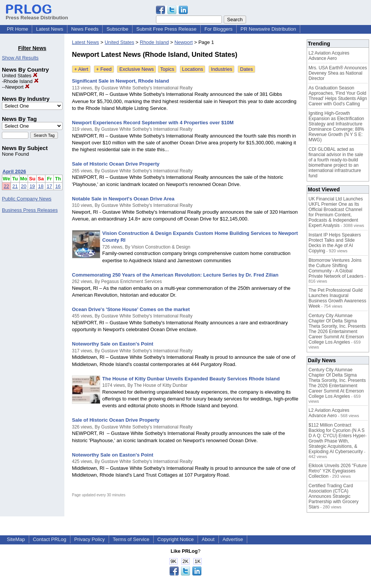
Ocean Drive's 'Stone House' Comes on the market (131, 309)
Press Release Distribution (37, 15)
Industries (221, 69)
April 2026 (14, 171)
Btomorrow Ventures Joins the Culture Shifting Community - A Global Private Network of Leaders (336, 268)
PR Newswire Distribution (268, 29)
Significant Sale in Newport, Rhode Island (120, 81)
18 (41, 186)
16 (58, 186)
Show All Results (20, 58)
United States (20, 76)
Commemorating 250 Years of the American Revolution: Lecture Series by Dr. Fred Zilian (175, 275)
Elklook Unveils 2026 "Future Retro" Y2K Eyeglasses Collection (338, 471)
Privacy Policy (90, 539)
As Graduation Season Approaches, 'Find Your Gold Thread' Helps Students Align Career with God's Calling (338, 96)
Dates (246, 69)
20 (23, 186)
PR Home (17, 29)
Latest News (50, 29)
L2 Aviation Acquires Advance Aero (329, 56)
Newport (17, 87)
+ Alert (81, 69)
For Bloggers (218, 29)
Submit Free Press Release (166, 29)
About (208, 539)
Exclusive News (136, 69)
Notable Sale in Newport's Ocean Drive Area (123, 199)
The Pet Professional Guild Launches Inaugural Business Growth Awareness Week (337, 298)
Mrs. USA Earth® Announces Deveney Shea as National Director (338, 73)
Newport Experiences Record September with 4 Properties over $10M (153, 123)
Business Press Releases (30, 210)
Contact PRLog (50, 539)
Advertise (233, 539)
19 (32, 186)
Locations (193, 69)
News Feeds (85, 29)
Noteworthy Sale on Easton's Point (113, 344)
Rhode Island (21, 81)
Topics (167, 69)
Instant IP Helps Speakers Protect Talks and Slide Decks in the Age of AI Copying (335, 243)
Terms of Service (131, 539)
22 (6, 186)
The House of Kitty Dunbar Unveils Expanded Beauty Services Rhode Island (191, 379)
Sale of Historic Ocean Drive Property (116, 164)
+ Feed (104, 69)
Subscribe (117, 29)
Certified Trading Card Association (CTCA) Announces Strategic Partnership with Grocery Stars (334, 496)
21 (15, 186)
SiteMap (16, 539)
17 (49, 186)
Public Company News (27, 199)
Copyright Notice (176, 539)
